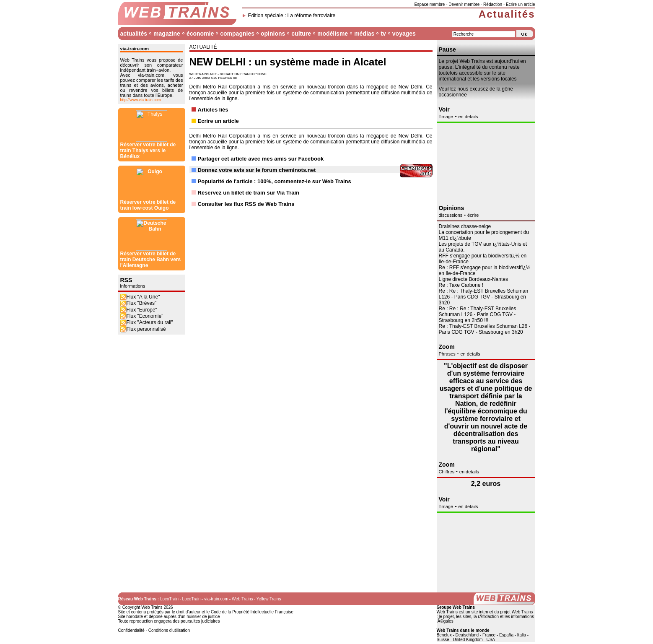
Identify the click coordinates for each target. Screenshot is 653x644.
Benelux (444, 635)
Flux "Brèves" (139, 73)
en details (468, 117)
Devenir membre (464, 4)
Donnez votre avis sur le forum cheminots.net (257, 170)
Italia (522, 635)
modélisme (333, 34)
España (506, 635)
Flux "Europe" (139, 79)
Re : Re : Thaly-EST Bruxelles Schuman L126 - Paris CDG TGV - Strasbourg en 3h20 (484, 297)
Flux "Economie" (142, 86)
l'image (446, 117)
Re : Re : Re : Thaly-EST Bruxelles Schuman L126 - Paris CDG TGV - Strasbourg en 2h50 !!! (478, 314)
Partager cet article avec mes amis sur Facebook (261, 159)
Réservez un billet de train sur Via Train (249, 193)
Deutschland (467, 635)
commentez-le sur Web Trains (313, 181)
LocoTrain (169, 599)
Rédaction (493, 4)
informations (133, 55)
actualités (134, 34)
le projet (446, 617)
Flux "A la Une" (140, 66)
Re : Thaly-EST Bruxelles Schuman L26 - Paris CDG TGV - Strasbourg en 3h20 (485, 329)
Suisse (443, 640)
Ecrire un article (520, 4)
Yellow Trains (269, 599)
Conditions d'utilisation (169, 630)
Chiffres (447, 472)
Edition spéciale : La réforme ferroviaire (292, 16)
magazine (167, 34)
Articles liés (213, 110)
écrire (473, 215)
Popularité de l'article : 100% (235, 181)
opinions (273, 34)
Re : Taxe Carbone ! (461, 285)
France (489, 635)
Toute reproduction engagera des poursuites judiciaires (169, 621)
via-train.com (216, 599)
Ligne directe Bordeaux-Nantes (473, 279)
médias (364, 34)
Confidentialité (131, 630)
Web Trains (242, 599)
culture (301, 34)
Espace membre (430, 4)
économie (200, 34)
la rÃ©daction (486, 617)
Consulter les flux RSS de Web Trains (246, 204)
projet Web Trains (516, 612)
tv (383, 34)
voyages (404, 34)
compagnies (237, 34)
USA (491, 640)
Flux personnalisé (143, 99)
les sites (464, 617)
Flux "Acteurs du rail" (147, 92)
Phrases (448, 354)
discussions (451, 215)
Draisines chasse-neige (465, 226)
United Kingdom (468, 640)
